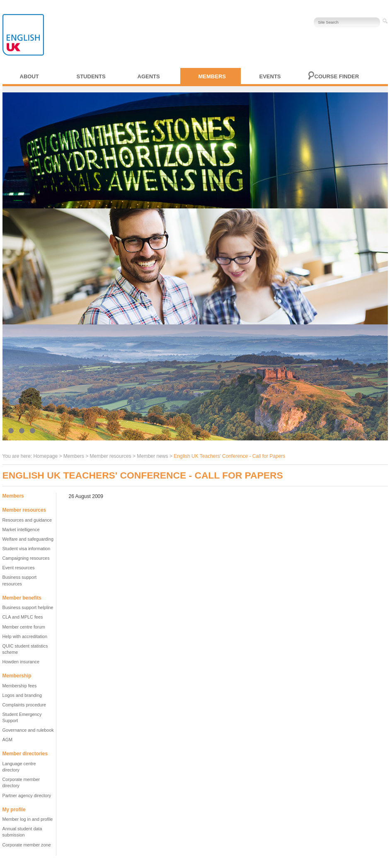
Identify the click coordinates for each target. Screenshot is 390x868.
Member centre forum (24, 627)
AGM (8, 740)
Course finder (337, 76)
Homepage (45, 456)
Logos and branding (22, 695)
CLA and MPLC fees (23, 617)
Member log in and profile (28, 819)
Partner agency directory (27, 795)
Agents (149, 76)
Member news (152, 456)
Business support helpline (28, 607)
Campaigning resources (26, 558)
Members (212, 76)
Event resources (19, 568)
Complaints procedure (24, 705)
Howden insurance (21, 662)
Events (270, 76)
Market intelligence (21, 530)
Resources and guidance (27, 520)
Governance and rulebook (28, 730)
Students (91, 76)
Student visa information (27, 549)
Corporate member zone (27, 845)
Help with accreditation (25, 636)
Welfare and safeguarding (28, 539)
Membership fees (20, 686)
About (29, 76)
